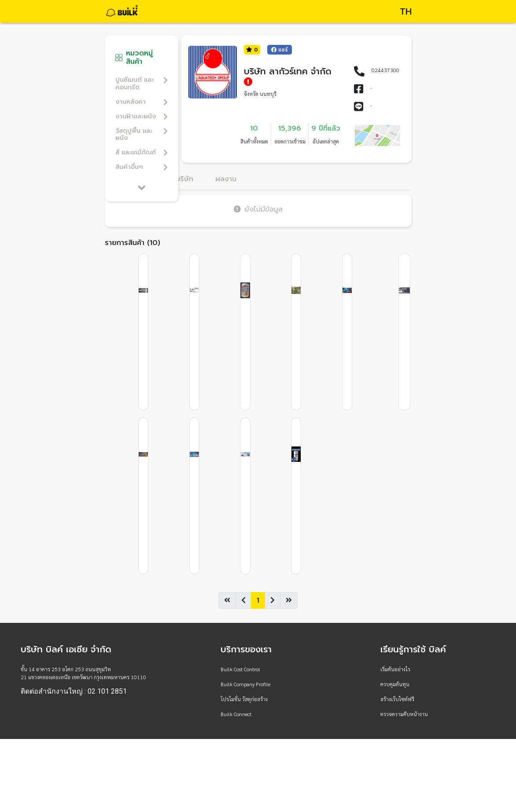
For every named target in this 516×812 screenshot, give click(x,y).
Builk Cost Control (240, 669)
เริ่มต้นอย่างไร (395, 669)
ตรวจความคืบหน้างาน (404, 714)
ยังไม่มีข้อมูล (258, 209)
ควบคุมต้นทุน (395, 684)
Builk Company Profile (245, 684)
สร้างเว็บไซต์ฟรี (397, 699)
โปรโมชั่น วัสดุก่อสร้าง (244, 699)
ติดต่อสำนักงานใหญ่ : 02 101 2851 (74, 691)
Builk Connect (236, 714)
